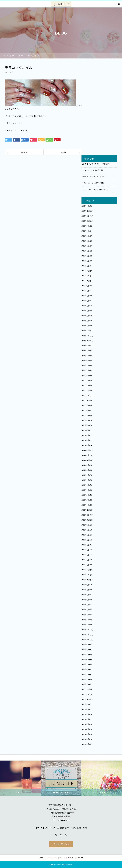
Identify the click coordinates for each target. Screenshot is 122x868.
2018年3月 (85, 256)
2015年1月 (85, 445)
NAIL (61, 858)
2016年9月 (85, 346)
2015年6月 (85, 420)
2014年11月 (86, 455)
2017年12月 (86, 271)
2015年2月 (85, 440)
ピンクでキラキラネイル (91, 164)
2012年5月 (85, 605)
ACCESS (80, 858)
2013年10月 (86, 520)
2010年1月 (85, 744)
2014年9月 (85, 465)
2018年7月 (85, 236)
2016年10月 (86, 341)
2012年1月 (85, 625)
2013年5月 (85, 545)
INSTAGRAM (70, 858)
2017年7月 (85, 296)
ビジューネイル (87, 183)
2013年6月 (85, 540)
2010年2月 (85, 739)
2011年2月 (85, 679)
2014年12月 (86, 450)
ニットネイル (86, 170)
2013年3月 (85, 555)
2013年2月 (85, 560)
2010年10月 (86, 699)
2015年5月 (85, 425)
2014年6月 (85, 480)
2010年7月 (85, 714)
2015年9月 (85, 405)
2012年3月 (85, 615)
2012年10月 (86, 580)
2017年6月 (85, 301)
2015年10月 (86, 400)
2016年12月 (86, 331)
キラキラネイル (87, 177)
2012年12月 (86, 570)
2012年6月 (85, 600)
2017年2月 (85, 321)
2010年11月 (86, 694)
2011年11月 (86, 635)
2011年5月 (85, 664)
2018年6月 (85, 241)
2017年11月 (86, 276)
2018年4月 (85, 251)
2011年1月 (85, 684)
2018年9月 (85, 226)
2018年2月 (85, 261)
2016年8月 (85, 351)
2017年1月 (85, 326)
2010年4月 (85, 729)
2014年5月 (85, 485)
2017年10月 (86, 281)
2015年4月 (85, 430)
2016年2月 (85, 380)
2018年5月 (85, 246)
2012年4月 (85, 610)
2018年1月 (85, 266)
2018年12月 (86, 211)
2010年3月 (85, 734)
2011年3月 (85, 674)
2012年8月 (85, 590)
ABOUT (42, 858)
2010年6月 (85, 719)
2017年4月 (85, 311)
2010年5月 (85, 724)
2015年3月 (85, 435)
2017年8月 (85, 291)
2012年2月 (85, 620)
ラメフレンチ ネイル (89, 190)
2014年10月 (86, 460)
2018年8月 (85, 231)
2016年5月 (85, 366)
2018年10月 (86, 221)
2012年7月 (85, 595)
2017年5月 (85, 306)
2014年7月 (85, 475)
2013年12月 (86, 510)
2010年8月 (85, 709)
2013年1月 (85, 565)
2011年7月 (85, 655)
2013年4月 (85, 550)
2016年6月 (85, 361)
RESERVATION (52, 858)
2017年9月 (85, 286)
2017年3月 (85, 316)
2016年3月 (85, 376)
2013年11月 (86, 515)
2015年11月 (86, 395)
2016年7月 (85, 356)
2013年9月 (85, 525)
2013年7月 (85, 535)
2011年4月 (85, 669)
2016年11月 (86, 336)
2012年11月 (86, 575)
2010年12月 (86, 689)
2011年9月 (85, 645)
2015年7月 (85, 415)
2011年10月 (86, 640)
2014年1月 (85, 505)
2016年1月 (85, 385)
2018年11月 (86, 216)
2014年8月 (85, 470)
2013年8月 (85, 530)
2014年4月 (85, 490)
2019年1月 (85, 206)
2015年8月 (85, 410)
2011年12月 (86, 630)
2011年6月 (85, 660)
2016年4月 (85, 371)
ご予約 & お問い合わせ (61, 844)
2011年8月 (85, 650)
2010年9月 (85, 704)
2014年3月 (85, 495)
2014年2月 (85, 500)
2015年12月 (86, 390)
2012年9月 (85, 585)
